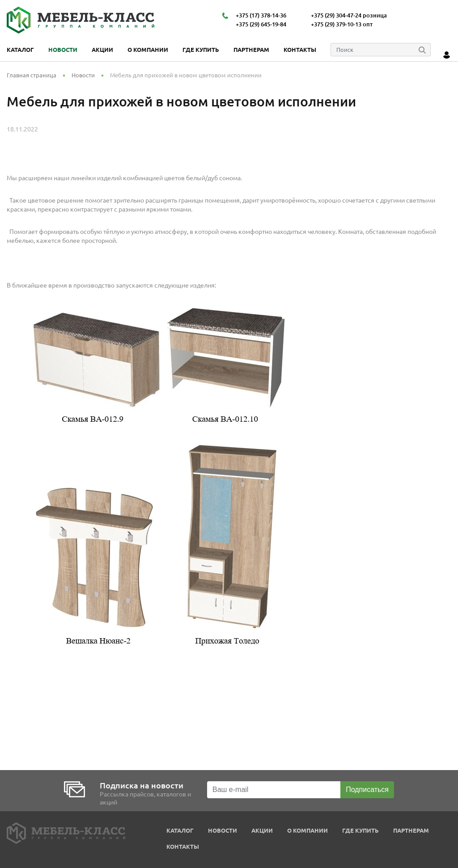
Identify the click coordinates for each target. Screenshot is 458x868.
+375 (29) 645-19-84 (261, 24)
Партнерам (251, 49)
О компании (148, 49)
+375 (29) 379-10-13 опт (342, 24)
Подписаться (367, 790)
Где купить (201, 49)
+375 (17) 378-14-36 (261, 15)
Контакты (300, 49)
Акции (102, 49)
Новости (63, 49)
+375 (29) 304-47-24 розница (349, 15)
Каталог (20, 49)
